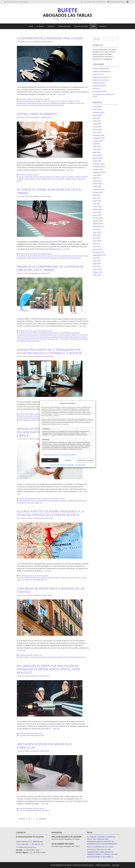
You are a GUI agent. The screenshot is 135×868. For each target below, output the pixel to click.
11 (37, 819)
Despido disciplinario (24, 418)
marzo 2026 (97, 107)
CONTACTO (103, 26)
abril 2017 (97, 244)
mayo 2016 (97, 264)
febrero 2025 (98, 129)
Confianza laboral (38, 416)
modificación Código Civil (34, 503)
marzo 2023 (97, 181)
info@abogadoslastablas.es (116, 2)
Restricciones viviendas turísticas (59, 657)
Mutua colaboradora (51, 258)
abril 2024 (97, 152)
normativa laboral (30, 179)
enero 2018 (97, 241)
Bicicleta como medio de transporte (66, 256)
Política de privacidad (103, 865)
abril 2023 (97, 178)
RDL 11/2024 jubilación (63, 339)
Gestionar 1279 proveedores (51, 455)
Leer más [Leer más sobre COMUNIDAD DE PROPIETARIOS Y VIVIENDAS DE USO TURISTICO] (22, 650)
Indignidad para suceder (57, 103)
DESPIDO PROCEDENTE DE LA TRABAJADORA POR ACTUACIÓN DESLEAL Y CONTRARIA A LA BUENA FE (49, 351)
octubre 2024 (98, 141)
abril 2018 (97, 238)
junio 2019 (97, 229)
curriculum (22, 810)
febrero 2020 (98, 224)
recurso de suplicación (58, 179)
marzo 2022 (97, 206)
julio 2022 (96, 195)
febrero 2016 (98, 272)
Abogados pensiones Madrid (28, 333)
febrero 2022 (98, 209)
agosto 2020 (97, 221)
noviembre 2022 (99, 189)
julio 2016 (96, 258)
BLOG (93, 26)
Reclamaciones (39, 736)
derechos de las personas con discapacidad (45, 501)
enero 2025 (97, 132)
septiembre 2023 (99, 172)
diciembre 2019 (99, 226)
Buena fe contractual (26, 416)
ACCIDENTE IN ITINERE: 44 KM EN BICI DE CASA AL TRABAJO (49, 191)
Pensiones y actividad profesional (27, 339)
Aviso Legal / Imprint (80, 465)
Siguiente (43, 819)
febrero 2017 (98, 249)
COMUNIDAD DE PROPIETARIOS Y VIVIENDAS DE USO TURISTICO (51, 590)
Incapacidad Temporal (24, 258)
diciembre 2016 (99, 252)
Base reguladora (49, 256)
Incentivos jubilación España (67, 335)
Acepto (50, 460)
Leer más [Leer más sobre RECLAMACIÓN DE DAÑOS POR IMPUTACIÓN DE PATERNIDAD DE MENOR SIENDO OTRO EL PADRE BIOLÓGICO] (56, 729)
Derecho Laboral (33, 175)
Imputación (23, 736)
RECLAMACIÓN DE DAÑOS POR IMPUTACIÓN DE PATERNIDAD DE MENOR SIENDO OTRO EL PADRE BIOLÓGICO (48, 669)
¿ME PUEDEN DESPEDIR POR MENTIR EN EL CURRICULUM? (45, 746)
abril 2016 (97, 266)
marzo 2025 (97, 127)
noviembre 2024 (99, 138)
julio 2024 (96, 144)
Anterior (21, 819)
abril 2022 (97, 204)
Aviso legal (116, 865)
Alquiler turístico (24, 657)
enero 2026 (97, 109)
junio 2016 (97, 261)
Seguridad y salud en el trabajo (33, 420)
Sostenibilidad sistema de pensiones (28, 341)
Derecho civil (48, 101)
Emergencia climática (52, 578)
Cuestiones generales (26, 576)
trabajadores (46, 810)
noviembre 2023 (99, 167)
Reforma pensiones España (79, 339)
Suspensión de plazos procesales (70, 578)
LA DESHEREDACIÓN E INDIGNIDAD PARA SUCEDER (50, 38)
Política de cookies (54, 465)
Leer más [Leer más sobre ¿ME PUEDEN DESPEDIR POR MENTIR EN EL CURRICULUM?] (45, 804)
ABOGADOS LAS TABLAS (67, 15)
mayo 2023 (97, 175)
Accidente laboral (37, 256)
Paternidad (30, 736)
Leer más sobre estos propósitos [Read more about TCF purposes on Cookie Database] (68, 455)
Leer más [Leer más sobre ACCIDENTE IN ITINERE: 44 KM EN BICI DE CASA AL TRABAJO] (66, 249)
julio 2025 (96, 118)
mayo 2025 (97, 124)
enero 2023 (97, 187)
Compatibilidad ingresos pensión (48, 333)
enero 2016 (97, 275)
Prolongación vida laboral (47, 339)
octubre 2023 (98, 169)
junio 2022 (97, 198)
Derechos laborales (39, 177)
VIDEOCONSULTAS (64, 26)
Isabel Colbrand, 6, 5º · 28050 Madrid (16, 2)
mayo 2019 (97, 232)
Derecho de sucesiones (35, 99)
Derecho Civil (23, 99)
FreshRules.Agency (87, 865)
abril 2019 (97, 235)
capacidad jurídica (25, 501)
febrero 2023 (98, 184)
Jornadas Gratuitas (100, 91)
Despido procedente (67, 177)
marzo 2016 (97, 269)
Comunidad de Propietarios (39, 657)
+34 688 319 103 (100, 2)
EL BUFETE (40, 26)
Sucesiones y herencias (36, 105)
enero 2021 (97, 215)
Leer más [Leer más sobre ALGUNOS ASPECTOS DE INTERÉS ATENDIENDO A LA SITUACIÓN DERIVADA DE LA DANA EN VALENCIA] (48, 571)
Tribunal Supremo (58, 105)
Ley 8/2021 (63, 501)
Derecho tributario (100, 86)
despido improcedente (53, 177)
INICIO (31, 26)
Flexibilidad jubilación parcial (48, 335)
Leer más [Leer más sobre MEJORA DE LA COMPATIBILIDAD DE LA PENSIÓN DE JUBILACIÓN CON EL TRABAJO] (83, 326)
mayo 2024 (97, 149)
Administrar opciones (86, 460)
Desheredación (22, 103)
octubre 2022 (98, 192)
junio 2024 (97, 147)
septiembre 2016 (99, 255)
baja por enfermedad (26, 177)
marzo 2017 (97, 246)
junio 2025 (97, 121)
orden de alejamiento (43, 179)
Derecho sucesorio (74, 101)
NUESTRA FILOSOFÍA (81, 26)
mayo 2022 (97, 201)
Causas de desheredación (27, 101)
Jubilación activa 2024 (36, 337)
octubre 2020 (98, 218)
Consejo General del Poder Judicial (30, 578)
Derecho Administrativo (26, 414)
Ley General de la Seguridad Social (41, 254)
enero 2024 (97, 161)
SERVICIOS (51, 26)
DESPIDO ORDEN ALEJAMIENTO (37, 114)
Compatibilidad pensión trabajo (69, 333)
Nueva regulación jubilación (78, 337)
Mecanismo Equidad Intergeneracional (56, 337)
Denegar (68, 460)
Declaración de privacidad (67, 465)
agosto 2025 (97, 115)
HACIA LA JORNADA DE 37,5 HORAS (100, 847)
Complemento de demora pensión (28, 335)
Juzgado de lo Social (38, 258)
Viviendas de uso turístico (78, 657)
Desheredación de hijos (34, 103)
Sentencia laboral (71, 179)
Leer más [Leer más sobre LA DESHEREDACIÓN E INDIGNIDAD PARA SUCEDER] (62, 94)
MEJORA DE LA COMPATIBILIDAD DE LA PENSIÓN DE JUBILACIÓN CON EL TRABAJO (50, 268)
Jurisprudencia (70, 103)
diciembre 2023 (99, 164)
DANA (43, 578)
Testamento (48, 105)
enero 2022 (97, 212)
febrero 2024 (98, 158)
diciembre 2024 (99, 135)
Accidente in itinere (25, 256)
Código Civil (40, 101)
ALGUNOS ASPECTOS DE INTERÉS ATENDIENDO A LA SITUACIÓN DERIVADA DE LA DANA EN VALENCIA (50, 513)
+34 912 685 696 (88, 2)
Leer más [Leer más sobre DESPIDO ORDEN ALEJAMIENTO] (70, 170)
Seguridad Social (64, 258)
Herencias (46, 99)
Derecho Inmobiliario (101, 80)
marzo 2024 (97, 155)
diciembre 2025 (99, 112)
